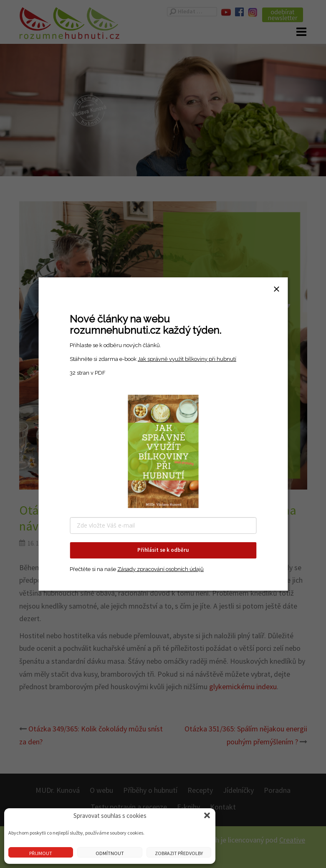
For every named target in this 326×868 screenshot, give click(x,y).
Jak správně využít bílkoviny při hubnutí (187, 359)
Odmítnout (110, 853)
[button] (207, 815)
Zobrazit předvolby (179, 853)
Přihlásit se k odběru (163, 550)
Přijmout (41, 853)
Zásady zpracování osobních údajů (160, 569)
